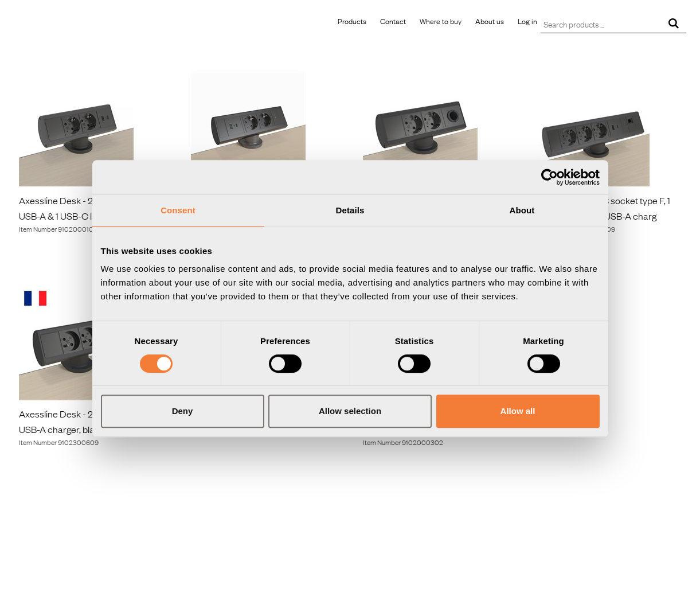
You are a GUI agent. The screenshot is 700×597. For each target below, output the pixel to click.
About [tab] (522, 210)
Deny (183, 411)
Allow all (518, 411)
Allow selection (350, 411)
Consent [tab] (178, 210)
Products (352, 21)
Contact (393, 21)
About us (490, 21)
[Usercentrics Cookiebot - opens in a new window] (550, 177)
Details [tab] (350, 210)
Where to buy (441, 21)
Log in (527, 21)
